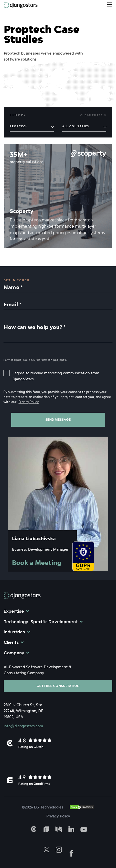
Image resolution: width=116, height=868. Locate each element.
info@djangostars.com (23, 726)
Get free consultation (58, 686)
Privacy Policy (29, 402)
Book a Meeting (37, 563)
